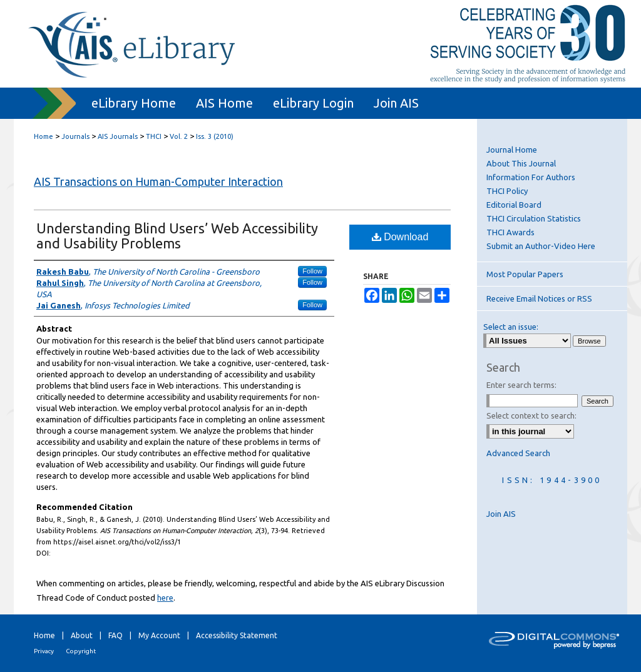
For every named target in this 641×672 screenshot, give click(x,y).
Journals (75, 136)
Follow (312, 271)
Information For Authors (531, 177)
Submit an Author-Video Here (541, 246)
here (165, 598)
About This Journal (521, 163)
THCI (154, 136)
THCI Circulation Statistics (534, 218)
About (82, 635)
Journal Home (512, 150)
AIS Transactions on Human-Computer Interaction (158, 181)
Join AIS (501, 514)
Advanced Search (518, 453)
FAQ (115, 635)
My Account (159, 635)
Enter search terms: (521, 385)
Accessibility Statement (237, 635)
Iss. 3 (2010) (215, 136)
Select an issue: (511, 327)
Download (400, 237)
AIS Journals (118, 136)
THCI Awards (510, 232)
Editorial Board (514, 205)
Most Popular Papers (525, 274)
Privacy (44, 651)
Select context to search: (531, 415)
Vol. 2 (179, 136)
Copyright (81, 651)
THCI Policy (507, 191)
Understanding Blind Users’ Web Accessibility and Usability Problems (177, 236)
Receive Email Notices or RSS (539, 298)
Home (44, 136)
